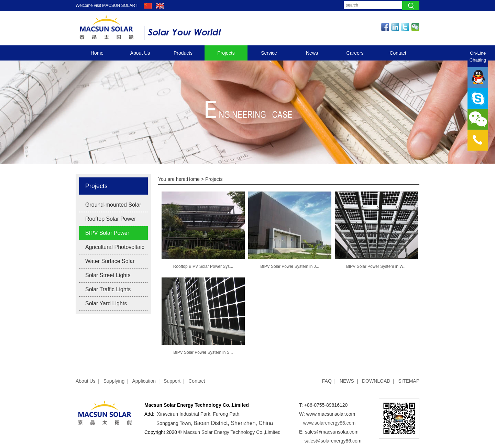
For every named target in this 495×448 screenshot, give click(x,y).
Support (172, 381)
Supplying (114, 381)
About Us (140, 53)
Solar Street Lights (108, 275)
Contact (398, 53)
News (312, 53)
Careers (355, 53)
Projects (226, 53)
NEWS (347, 381)
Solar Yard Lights (106, 303)
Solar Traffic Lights (108, 289)
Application (144, 381)
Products (183, 53)
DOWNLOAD (376, 381)
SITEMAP (409, 381)
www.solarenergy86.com (329, 423)
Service (269, 53)
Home (97, 53)
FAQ (327, 381)
